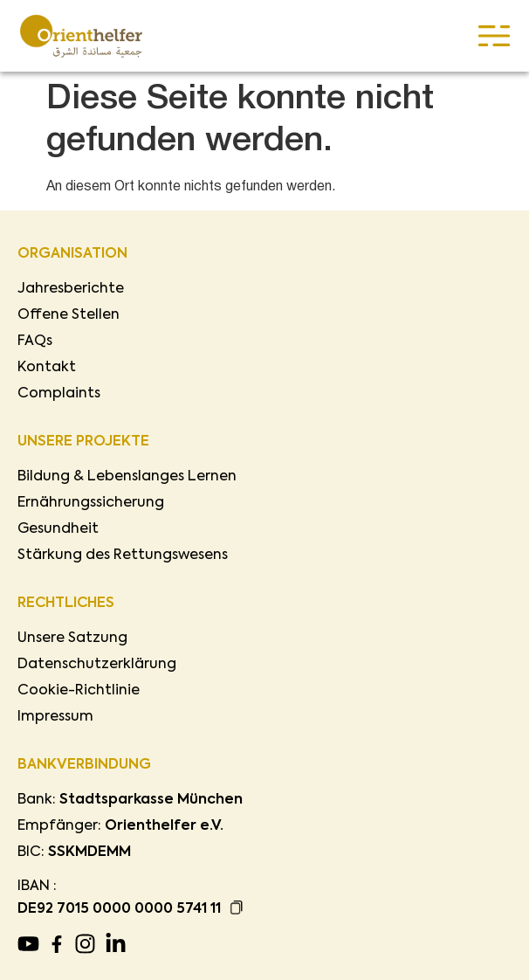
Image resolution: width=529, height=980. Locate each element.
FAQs (35, 342)
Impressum (55, 717)
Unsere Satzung (72, 638)
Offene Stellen (69, 315)
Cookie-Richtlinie (79, 691)
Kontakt (47, 368)
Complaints (59, 394)
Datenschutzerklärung (97, 665)
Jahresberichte (71, 289)
